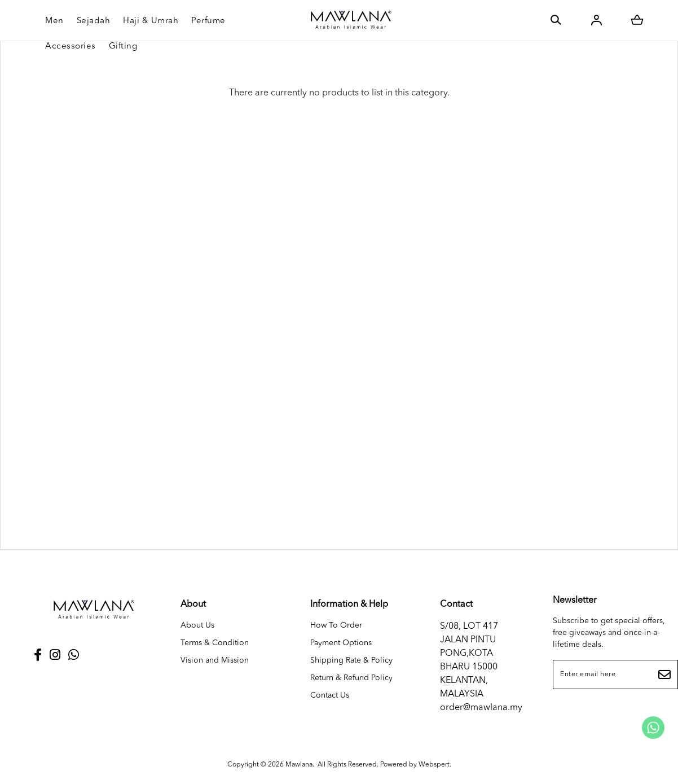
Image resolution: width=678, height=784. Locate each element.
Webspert (434, 765)
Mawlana (299, 765)
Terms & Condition (215, 643)
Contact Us (330, 695)
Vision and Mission (215, 660)
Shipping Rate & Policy (351, 660)
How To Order (336, 625)
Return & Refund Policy (351, 678)
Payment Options (341, 643)
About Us (197, 625)
